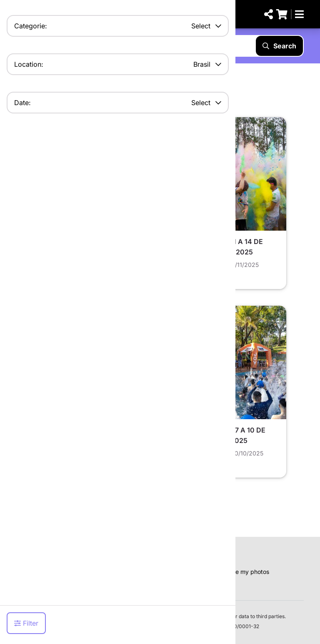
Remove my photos (243, 572)
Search (279, 46)
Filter (26, 623)
